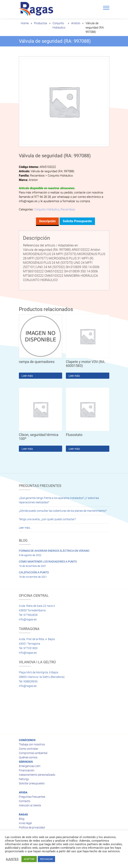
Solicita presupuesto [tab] (77, 221)
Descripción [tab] (47, 221)
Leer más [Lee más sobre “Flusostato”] (74, 449)
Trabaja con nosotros (32, 744)
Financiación (27, 770)
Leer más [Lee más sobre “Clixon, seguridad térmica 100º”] (27, 449)
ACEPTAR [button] (29, 859)
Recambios (68, 209)
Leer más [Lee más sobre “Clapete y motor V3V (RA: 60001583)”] (74, 376)
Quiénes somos (28, 757)
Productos (41, 23)
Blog (22, 819)
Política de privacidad (32, 827)
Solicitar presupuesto (32, 783)
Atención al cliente (30, 805)
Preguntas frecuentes (32, 797)
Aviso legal (25, 823)
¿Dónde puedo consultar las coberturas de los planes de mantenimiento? (63, 511)
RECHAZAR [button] (46, 859)
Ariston (76, 23)
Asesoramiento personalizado (37, 775)
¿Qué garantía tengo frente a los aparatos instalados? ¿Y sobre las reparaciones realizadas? (59, 500)
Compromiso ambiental (33, 753)
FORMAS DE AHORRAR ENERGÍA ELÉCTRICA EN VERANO (54, 551)
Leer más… (25, 528)
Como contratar (29, 749)
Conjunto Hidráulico (47, 209)
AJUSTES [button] (12, 859)
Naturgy (24, 779)
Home (25, 23)
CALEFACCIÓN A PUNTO (34, 572)
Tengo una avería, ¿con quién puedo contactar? (47, 519)
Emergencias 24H (30, 766)
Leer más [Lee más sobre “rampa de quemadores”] (27, 376)
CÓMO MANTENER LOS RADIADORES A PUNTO (48, 562)
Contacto (25, 801)
